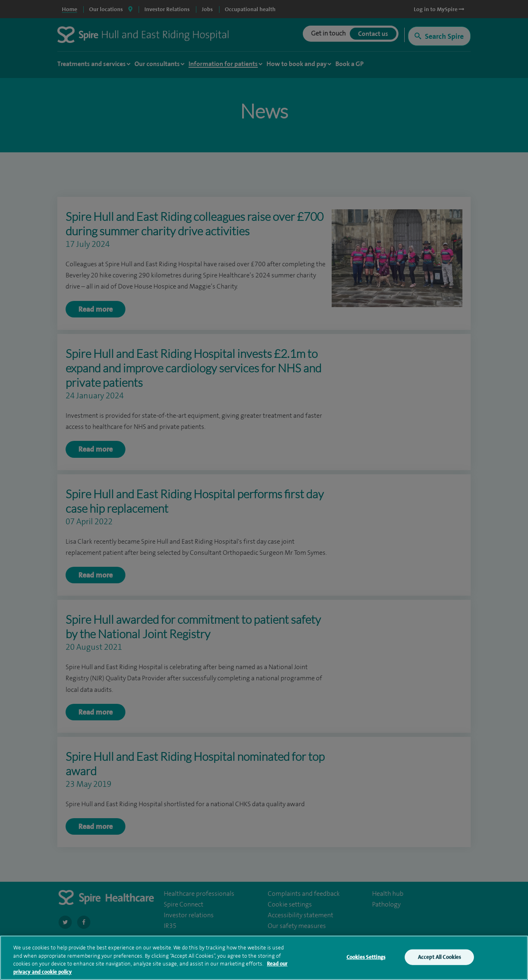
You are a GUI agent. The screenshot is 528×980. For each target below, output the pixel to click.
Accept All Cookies (439, 958)
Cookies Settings (366, 958)
